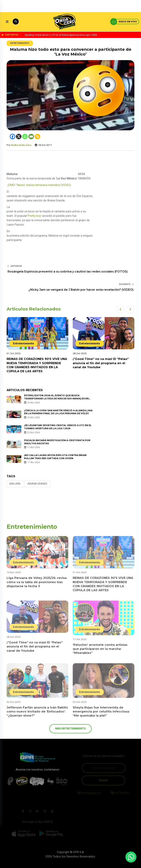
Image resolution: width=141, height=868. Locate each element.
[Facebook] (12, 137)
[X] (19, 137)
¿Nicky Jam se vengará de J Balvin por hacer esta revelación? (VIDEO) (81, 290)
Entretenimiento (20, 43)
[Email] (31, 137)
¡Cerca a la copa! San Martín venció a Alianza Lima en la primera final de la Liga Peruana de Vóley (58, 412)
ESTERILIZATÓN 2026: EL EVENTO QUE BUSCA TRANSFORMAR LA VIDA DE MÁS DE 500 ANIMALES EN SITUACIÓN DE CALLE (56, 399)
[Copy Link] (37, 137)
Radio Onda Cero (21, 145)
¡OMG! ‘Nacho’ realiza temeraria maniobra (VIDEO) (39, 185)
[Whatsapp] (25, 137)
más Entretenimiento (70, 729)
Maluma (15, 484)
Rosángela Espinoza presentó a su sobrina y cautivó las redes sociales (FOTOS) (68, 272)
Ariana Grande (37, 484)
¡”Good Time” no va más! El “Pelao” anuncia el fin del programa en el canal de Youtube (101, 363)
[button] (121, 309)
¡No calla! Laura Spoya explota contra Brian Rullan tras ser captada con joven (55, 457)
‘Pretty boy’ (34, 216)
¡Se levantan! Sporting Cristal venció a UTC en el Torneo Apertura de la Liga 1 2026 (58, 427)
